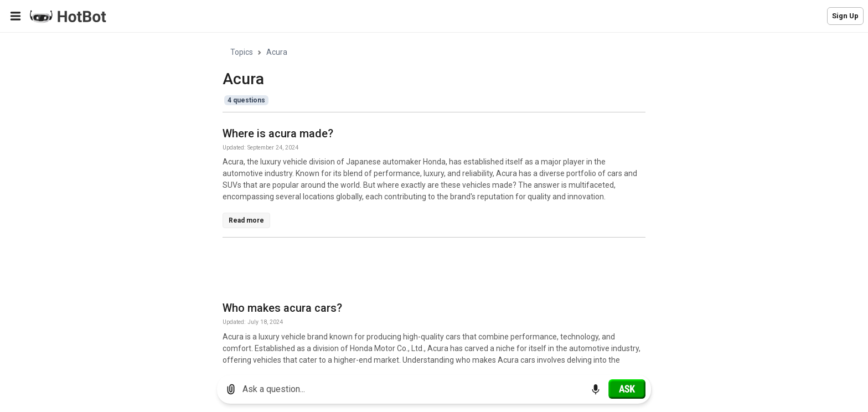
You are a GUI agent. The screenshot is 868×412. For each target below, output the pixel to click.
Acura (277, 52)
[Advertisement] (424, 271)
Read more (246, 220)
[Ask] (627, 389)
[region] (434, 200)
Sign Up (845, 16)
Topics (242, 52)
